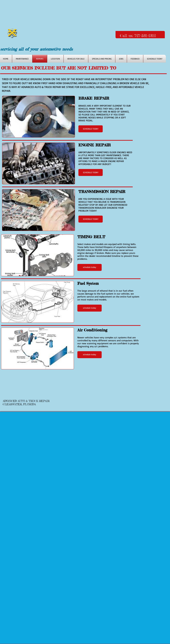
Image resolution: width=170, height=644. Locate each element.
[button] (91, 129)
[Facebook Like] (98, 50)
